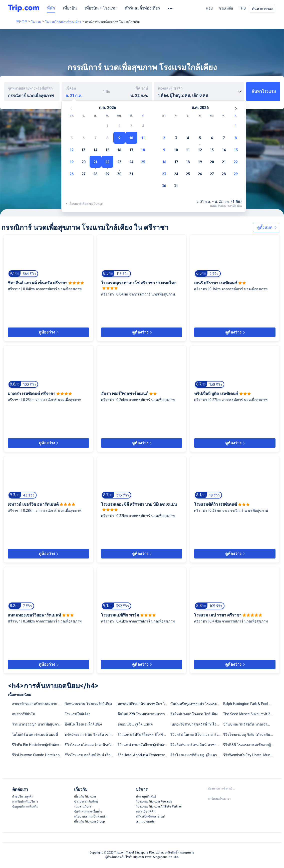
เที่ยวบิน (70, 8)
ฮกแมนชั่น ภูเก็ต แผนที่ (135, 724)
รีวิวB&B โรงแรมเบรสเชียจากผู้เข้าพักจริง (249, 745)
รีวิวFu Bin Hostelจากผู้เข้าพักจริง (37, 745)
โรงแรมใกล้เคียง (78, 714)
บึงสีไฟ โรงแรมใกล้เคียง (83, 724)
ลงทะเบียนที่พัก (146, 811)
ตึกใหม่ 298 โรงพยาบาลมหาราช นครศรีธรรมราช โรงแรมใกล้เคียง (144, 714)
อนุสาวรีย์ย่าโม (24, 714)
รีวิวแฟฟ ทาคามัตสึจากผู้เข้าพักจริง (144, 745)
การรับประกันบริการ (25, 801)
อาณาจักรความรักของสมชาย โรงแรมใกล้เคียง (38, 704)
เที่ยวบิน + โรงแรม (101, 8)
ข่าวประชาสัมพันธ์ (86, 801)
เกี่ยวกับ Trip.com (85, 796)
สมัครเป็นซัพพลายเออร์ (151, 816)
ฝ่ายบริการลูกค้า (23, 796)
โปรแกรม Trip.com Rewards (154, 801)
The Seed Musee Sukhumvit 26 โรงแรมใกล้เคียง (249, 714)
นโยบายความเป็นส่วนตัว (90, 816)
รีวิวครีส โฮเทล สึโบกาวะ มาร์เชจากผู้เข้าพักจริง (197, 734)
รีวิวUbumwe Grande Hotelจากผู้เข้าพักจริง (38, 755)
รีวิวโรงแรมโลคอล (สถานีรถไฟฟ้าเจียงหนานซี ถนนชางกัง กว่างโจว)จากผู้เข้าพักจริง (91, 745)
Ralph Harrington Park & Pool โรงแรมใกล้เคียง (249, 704)
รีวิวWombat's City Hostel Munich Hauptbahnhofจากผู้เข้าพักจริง (249, 755)
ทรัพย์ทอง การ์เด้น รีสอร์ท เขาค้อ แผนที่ (91, 734)
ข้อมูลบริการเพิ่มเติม (25, 806)
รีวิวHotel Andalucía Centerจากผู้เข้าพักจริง (144, 755)
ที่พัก (51, 8)
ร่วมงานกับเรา (83, 806)
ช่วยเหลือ (226, 8)
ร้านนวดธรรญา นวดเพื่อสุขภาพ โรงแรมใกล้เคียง (38, 724)
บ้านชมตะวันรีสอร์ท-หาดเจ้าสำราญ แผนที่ (249, 724)
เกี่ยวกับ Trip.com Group (89, 821)
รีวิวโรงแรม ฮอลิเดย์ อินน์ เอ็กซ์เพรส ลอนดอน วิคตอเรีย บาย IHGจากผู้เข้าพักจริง (91, 755)
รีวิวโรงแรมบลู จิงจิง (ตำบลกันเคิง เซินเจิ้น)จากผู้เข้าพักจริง (249, 734)
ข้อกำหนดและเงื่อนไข (88, 811)
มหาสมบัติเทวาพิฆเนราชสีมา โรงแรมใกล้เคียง (144, 704)
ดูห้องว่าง (49, 332)
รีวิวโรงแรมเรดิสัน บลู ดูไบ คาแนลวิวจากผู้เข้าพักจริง (197, 755)
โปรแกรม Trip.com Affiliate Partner (159, 806)
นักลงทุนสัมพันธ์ (146, 796)
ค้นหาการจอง (262, 8)
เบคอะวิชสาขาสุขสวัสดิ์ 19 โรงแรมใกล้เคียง (197, 724)
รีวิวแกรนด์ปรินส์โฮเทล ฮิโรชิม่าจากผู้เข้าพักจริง (144, 734)
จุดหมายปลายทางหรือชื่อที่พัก (30, 88)
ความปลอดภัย (145, 821)
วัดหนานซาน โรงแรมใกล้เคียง (88, 704)
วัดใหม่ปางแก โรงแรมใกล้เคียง (194, 714)
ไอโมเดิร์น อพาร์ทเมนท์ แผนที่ (35, 734)
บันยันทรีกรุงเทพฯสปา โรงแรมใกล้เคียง (197, 704)
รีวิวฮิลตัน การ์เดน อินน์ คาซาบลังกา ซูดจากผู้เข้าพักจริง (197, 745)
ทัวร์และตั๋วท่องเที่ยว (142, 8)
